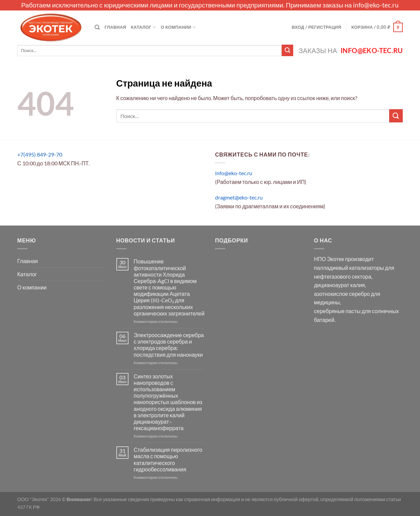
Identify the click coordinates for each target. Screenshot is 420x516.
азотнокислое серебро (342, 294)
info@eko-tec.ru (376, 5)
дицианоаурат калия (340, 285)
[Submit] (287, 50)
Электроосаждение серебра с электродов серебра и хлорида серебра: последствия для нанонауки (169, 345)
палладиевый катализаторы (349, 268)
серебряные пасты (337, 311)
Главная (115, 27)
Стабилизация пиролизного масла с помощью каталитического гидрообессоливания (168, 459)
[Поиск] (97, 27)
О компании (178, 27)
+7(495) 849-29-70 (40, 154)
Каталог (143, 27)
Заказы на (351, 51)
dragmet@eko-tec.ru (239, 197)
